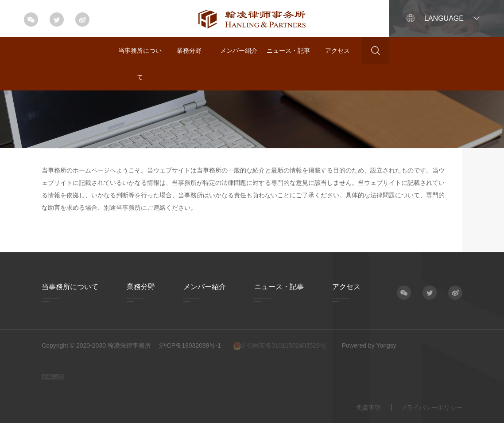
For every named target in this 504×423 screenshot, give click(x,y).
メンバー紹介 (239, 51)
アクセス (337, 51)
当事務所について (140, 64)
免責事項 (368, 407)
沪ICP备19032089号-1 (190, 345)
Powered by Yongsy (369, 345)
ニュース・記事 (288, 51)
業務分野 (189, 51)
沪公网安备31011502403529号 (280, 346)
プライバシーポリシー (431, 407)
